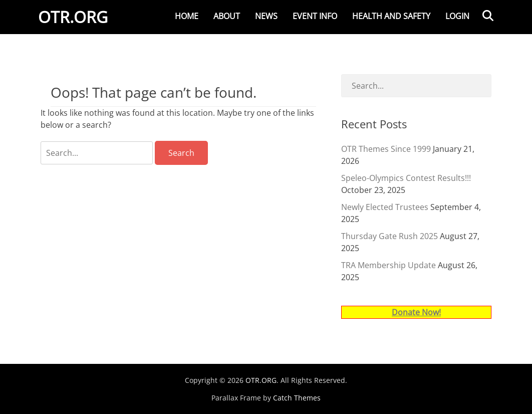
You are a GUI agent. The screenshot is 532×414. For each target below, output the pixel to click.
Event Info (315, 16)
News (266, 16)
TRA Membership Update (388, 265)
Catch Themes (297, 398)
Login (457, 16)
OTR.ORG (75, 19)
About (227, 16)
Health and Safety (391, 16)
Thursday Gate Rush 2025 (389, 236)
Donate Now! (416, 312)
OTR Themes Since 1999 (386, 149)
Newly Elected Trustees (385, 207)
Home (187, 16)
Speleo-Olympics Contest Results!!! (406, 178)
